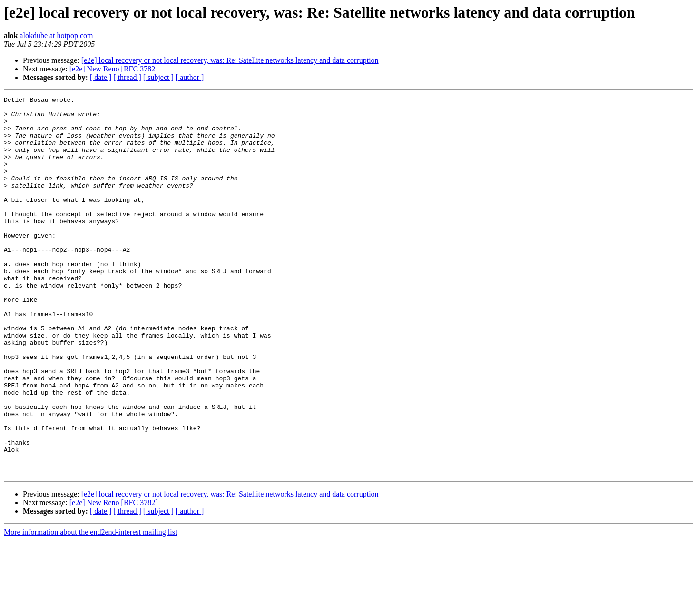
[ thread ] (127, 77)
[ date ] (101, 77)
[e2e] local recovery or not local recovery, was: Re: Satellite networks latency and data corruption (230, 60)
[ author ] (190, 77)
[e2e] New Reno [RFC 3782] (114, 69)
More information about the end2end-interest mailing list (90, 608)
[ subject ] (158, 77)
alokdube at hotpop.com (56, 35)
